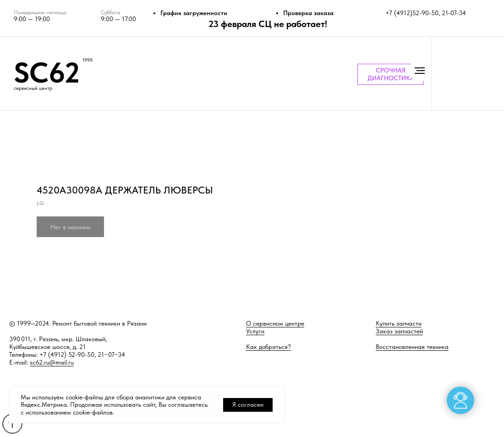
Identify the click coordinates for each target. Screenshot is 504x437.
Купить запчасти (399, 323)
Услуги (255, 331)
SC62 (47, 72)
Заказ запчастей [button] (399, 331)
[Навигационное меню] (420, 71)
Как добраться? (268, 347)
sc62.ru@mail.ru (52, 362)
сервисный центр (33, 88)
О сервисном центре (275, 323)
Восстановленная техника (412, 347)
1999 (88, 60)
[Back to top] (12, 424)
